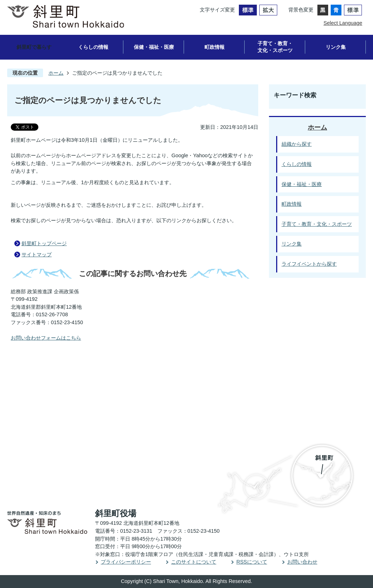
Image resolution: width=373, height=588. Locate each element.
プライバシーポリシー (126, 562)
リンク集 (336, 47)
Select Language (343, 23)
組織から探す (297, 144)
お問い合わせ (302, 562)
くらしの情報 (93, 47)
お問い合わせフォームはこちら (46, 338)
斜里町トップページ (44, 243)
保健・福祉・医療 (154, 47)
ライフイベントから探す (309, 264)
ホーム (56, 73)
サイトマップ (37, 255)
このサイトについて (194, 562)
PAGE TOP (346, 363)
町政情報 (214, 47)
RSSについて (252, 562)
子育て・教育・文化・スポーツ (275, 47)
